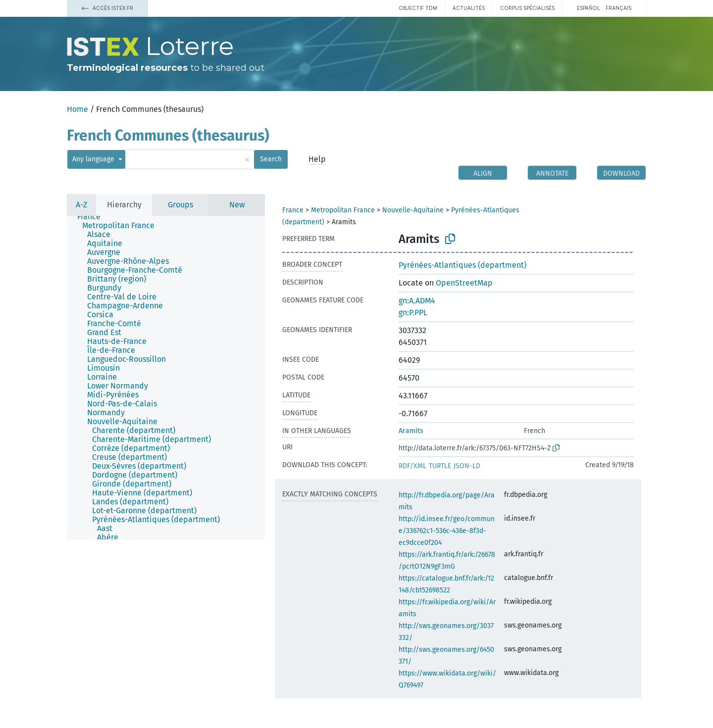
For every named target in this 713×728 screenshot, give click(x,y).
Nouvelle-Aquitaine (413, 210)
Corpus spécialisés (527, 8)
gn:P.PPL (413, 313)
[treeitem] (93, 217)
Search (271, 159)
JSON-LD (467, 466)
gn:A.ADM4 (417, 301)
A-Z (81, 205)
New (237, 205)
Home (77, 109)
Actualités (469, 8)
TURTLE (440, 466)
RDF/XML (412, 466)
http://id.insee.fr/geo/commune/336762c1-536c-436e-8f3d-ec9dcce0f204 (447, 531)
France (293, 210)
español (588, 8)
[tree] (166, 378)
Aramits (411, 431)
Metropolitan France (343, 210)
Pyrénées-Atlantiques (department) (462, 265)
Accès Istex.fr (107, 8)
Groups (180, 205)
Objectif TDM (418, 8)
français (618, 8)
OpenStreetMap (464, 283)
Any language (94, 159)
